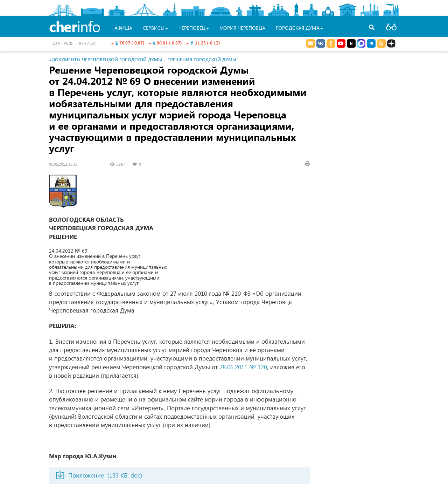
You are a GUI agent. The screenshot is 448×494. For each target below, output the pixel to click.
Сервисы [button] (155, 28)
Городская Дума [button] (299, 28)
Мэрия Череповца (242, 28)
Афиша (123, 28)
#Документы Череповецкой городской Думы (106, 59)
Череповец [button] (194, 28)
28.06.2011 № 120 (243, 367)
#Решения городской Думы (202, 59)
